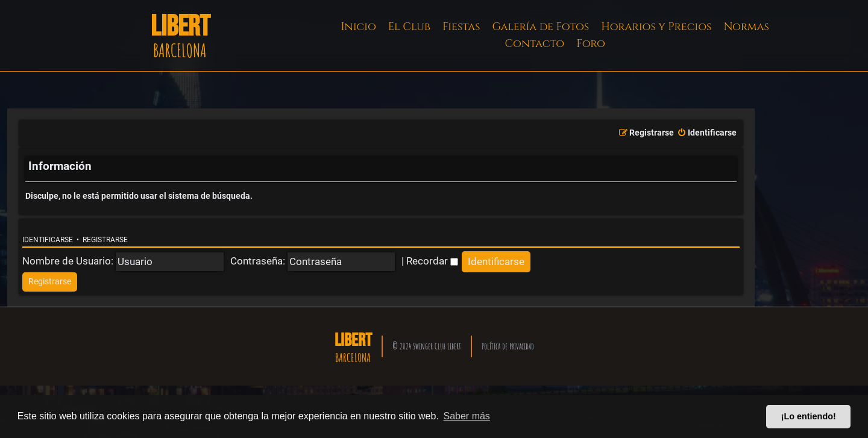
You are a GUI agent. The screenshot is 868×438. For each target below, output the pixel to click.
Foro (591, 44)
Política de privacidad (508, 346)
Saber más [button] (467, 416)
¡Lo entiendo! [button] (809, 416)
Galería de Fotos (541, 27)
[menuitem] (707, 133)
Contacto (534, 44)
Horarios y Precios (656, 27)
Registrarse (105, 240)
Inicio (359, 27)
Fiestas (461, 27)
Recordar (432, 261)
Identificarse (48, 240)
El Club (409, 27)
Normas (746, 27)
